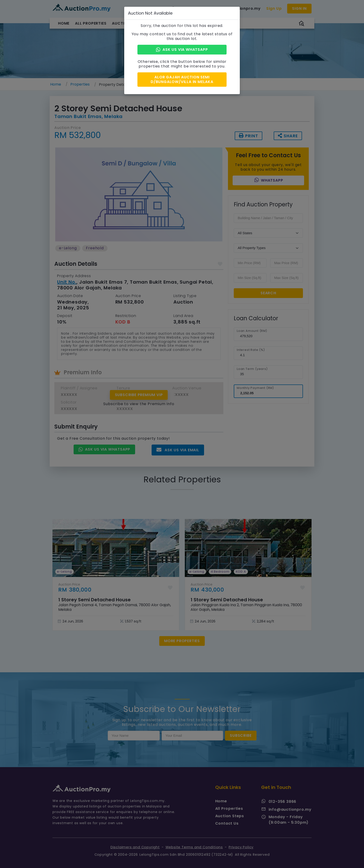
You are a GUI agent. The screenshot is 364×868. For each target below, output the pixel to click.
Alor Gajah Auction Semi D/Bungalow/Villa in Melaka (182, 78)
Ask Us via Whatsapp (182, 50)
